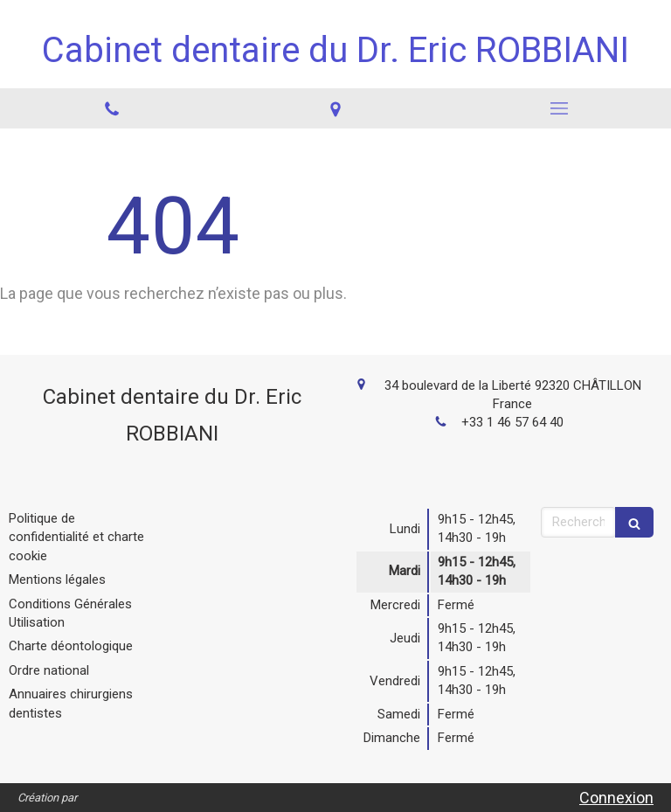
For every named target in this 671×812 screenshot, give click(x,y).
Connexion (616, 798)
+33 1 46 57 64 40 (512, 422)
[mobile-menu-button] (559, 108)
